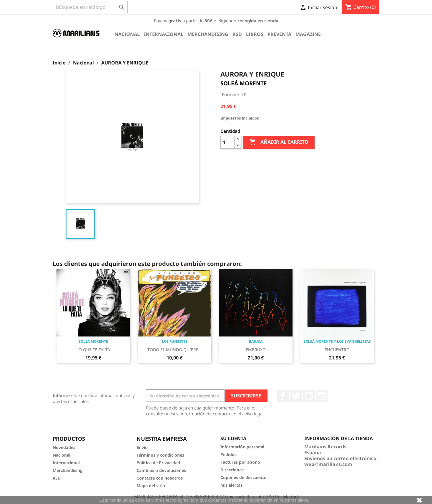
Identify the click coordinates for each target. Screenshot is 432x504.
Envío (142, 447)
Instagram (322, 396)
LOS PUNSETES (175, 341)
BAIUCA (256, 341)
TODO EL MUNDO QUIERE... (175, 350)
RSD (237, 34)
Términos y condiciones (160, 455)
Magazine (308, 34)
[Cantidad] (227, 142)
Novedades (64, 447)
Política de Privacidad (158, 463)
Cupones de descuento (244, 477)
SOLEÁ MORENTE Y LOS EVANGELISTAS (337, 341)
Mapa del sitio (151, 486)
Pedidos (229, 454)
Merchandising (208, 34)
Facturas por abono (240, 462)
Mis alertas (231, 485)
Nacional (127, 34)
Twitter (296, 396)
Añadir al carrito (279, 142)
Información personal (242, 447)
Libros (255, 34)
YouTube (309, 396)
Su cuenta (233, 438)
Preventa (279, 34)
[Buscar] (90, 7)
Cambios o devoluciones (161, 470)
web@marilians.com (328, 464)
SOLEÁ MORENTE (244, 83)
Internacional (164, 34)
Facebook (283, 396)
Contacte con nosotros (160, 478)
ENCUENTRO (337, 350)
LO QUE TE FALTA (93, 350)
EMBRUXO (256, 350)
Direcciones (232, 470)
